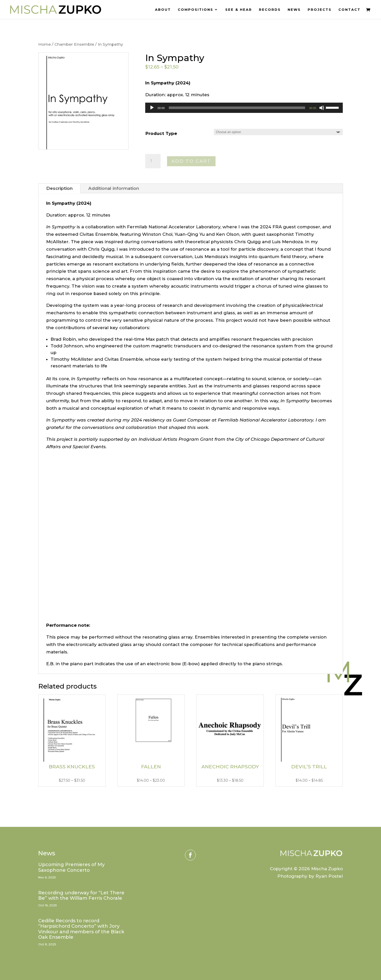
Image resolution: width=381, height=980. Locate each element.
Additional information (114, 188)
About (163, 10)
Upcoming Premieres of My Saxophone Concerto (71, 867)
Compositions (196, 10)
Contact (349, 10)
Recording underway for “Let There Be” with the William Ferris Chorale (81, 896)
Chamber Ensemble (74, 44)
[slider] (237, 108)
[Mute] (322, 108)
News (294, 10)
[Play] (152, 108)
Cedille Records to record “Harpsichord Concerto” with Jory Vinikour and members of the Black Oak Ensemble (81, 929)
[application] (244, 108)
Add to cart (191, 161)
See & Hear (239, 10)
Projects (320, 10)
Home (45, 44)
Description (59, 188)
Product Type (161, 133)
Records (270, 10)
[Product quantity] (153, 161)
